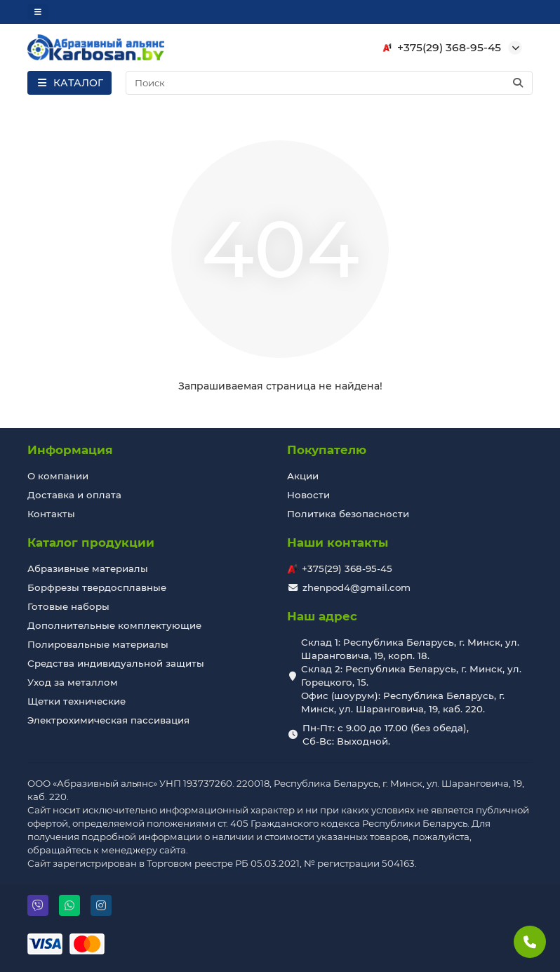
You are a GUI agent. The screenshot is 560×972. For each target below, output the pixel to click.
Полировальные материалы (98, 644)
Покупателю (327, 450)
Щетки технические (76, 701)
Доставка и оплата (74, 495)
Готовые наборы (68, 606)
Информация (70, 450)
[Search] (329, 83)
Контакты (51, 514)
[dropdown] (38, 12)
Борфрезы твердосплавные (97, 587)
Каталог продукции (91, 542)
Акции (303, 476)
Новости (308, 495)
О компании (58, 476)
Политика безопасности (348, 514)
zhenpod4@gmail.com (356, 587)
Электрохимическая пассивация (108, 720)
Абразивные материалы (88, 568)
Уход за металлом (73, 682)
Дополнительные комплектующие (114, 625)
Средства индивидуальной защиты (116, 663)
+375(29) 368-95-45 (439, 48)
